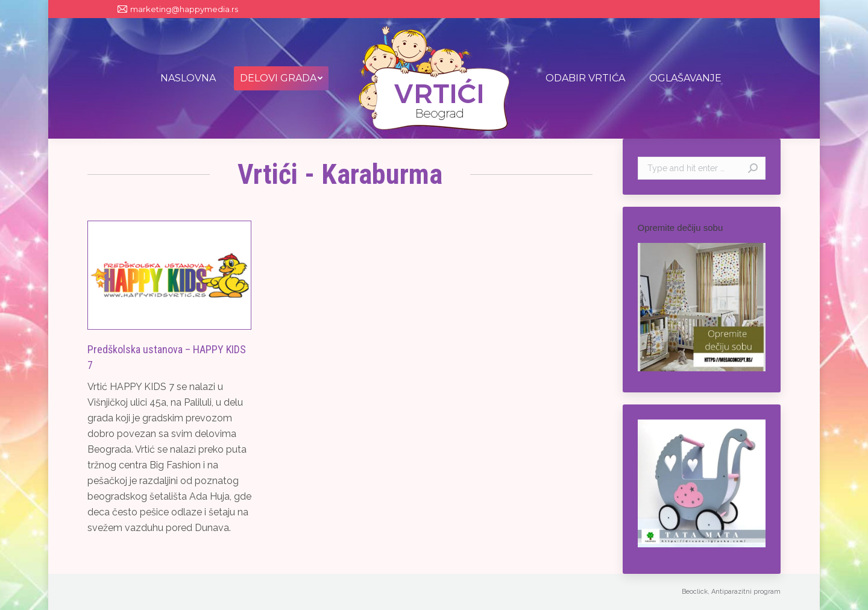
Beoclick (695, 592)
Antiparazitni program (746, 592)
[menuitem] (188, 78)
